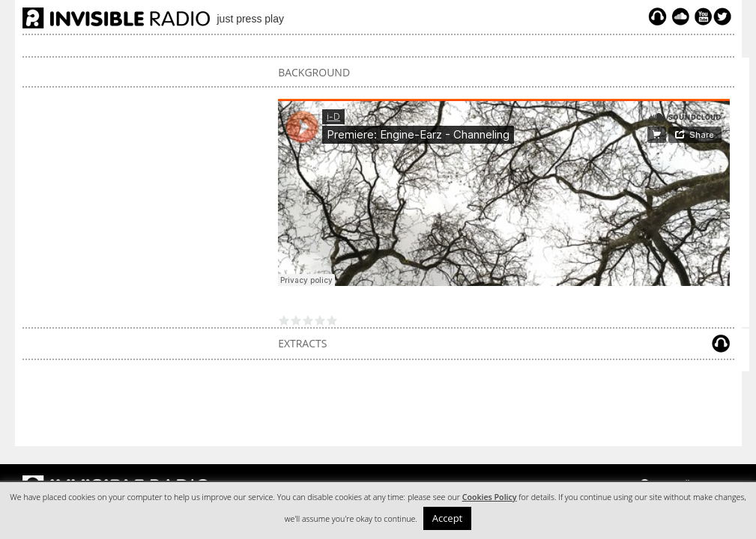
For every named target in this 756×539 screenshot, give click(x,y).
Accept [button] (448, 518)
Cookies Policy (490, 497)
